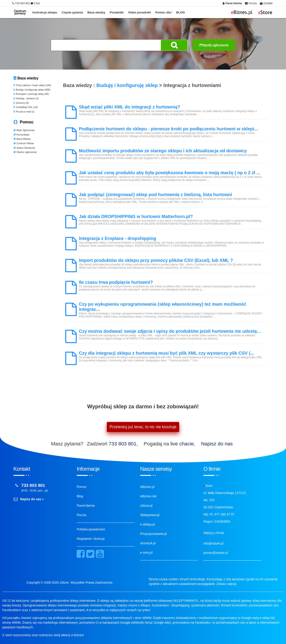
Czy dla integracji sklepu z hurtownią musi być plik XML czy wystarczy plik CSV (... (166, 353)
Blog (80, 496)
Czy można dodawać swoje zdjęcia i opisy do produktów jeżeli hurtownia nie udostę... (170, 331)
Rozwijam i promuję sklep (31, 94)
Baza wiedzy (96, 12)
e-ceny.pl (146, 553)
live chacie (182, 444)
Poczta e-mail (24, 112)
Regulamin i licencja (91, 539)
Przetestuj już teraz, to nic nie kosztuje (143, 427)
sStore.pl (146, 506)
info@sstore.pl (213, 543)
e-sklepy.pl (147, 524)
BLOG (180, 12)
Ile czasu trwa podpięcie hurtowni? (116, 282)
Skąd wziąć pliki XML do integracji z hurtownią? (129, 107)
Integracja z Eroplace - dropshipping (118, 238)
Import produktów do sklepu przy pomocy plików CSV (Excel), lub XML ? (156, 260)
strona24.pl (148, 543)
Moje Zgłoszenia (24, 130)
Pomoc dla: (163, 12)
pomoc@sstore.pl (216, 553)
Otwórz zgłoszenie (25, 152)
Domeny (21, 103)
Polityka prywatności (91, 529)
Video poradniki (139, 12)
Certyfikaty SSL (26, 107)
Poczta (81, 515)
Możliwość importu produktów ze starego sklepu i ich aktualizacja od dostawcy (163, 151)
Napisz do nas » (32, 499)
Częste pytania (72, 12)
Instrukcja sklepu (45, 12)
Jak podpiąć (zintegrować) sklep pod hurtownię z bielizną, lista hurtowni (156, 195)
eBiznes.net (148, 496)
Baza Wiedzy (22, 139)
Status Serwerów (24, 148)
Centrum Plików (24, 143)
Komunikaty (21, 135)
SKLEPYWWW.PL (186, 601)
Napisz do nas (217, 444)
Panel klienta (86, 506)
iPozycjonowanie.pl (153, 534)
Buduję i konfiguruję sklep (32, 90)
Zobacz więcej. (227, 584)
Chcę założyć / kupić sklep (32, 85)
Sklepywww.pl (150, 515)
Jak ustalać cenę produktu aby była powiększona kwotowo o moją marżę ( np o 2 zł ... (169, 173)
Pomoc (82, 487)
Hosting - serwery (26, 98)
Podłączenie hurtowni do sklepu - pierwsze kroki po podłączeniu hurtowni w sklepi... (168, 129)
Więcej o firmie (214, 533)
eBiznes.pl (147, 487)
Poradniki (117, 12)
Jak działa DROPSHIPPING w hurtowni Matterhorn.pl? (136, 216)
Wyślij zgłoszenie (214, 45)
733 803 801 (123, 444)
